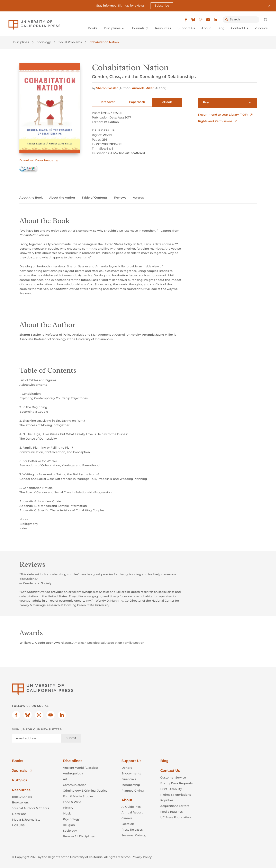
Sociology (44, 42)
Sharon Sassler (107, 88)
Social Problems (70, 42)
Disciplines (21, 42)
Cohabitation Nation (104, 42)
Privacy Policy (142, 857)
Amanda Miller (143, 88)
